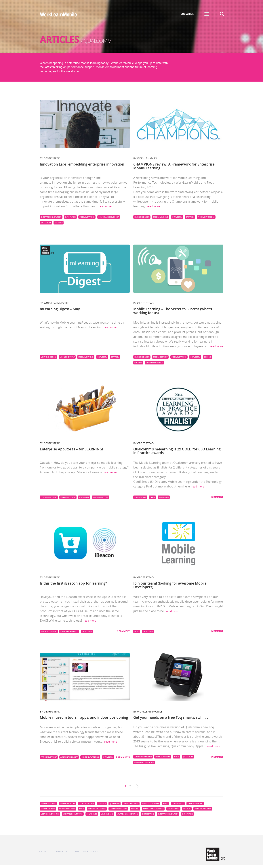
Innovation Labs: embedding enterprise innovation (75, 166)
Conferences (140, 497)
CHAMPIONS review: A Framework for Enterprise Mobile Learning (176, 166)
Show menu (207, 14)
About (43, 854)
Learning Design (142, 217)
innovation (70, 217)
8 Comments (123, 760)
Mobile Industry (67, 357)
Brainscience (173, 812)
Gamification (148, 817)
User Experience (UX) (50, 817)
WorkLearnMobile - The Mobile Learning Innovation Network (59, 17)
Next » (137, 789)
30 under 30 (92, 817)
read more (105, 206)
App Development (49, 497)
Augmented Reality (69, 760)
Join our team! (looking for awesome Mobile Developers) (172, 584)
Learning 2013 (107, 817)
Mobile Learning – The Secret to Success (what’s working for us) (175, 311)
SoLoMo (208, 357)
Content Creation (67, 812)
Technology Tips (101, 497)
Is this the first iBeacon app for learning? (76, 583)
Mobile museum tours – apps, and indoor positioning (76, 718)
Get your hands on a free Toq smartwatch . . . (173, 717)
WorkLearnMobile (206, 217)
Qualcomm (46, 223)
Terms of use (60, 854)
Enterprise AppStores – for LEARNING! (73, 449)
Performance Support (109, 217)
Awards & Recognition (128, 817)
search (222, 14)
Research (135, 812)
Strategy (59, 223)
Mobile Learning (87, 217)
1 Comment (217, 497)
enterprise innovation (51, 217)
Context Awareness (69, 631)
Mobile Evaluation (203, 812)
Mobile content (160, 357)
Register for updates (86, 854)
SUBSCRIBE (187, 14)
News (152, 497)
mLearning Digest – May (61, 309)
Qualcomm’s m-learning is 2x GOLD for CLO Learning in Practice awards (172, 451)
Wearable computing (144, 766)
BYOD (82, 812)
